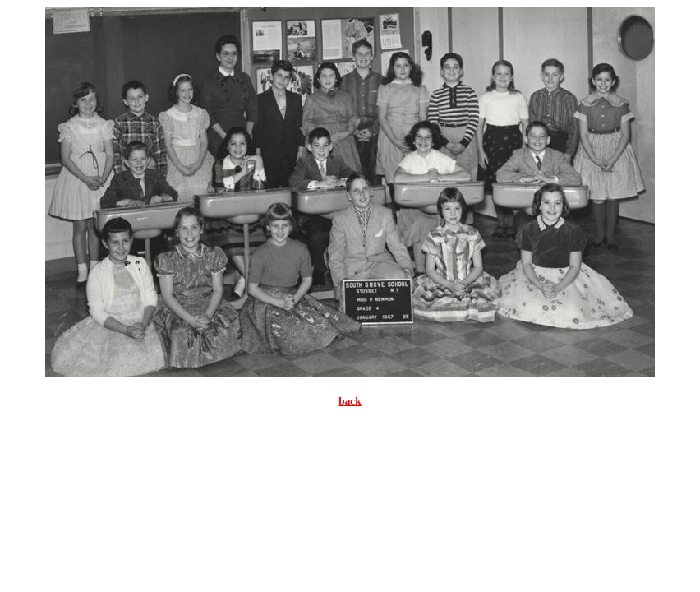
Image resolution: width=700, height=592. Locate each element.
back (350, 401)
